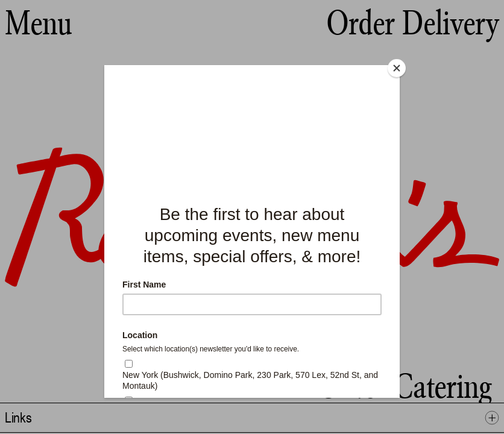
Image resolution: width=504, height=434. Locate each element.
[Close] (397, 68)
